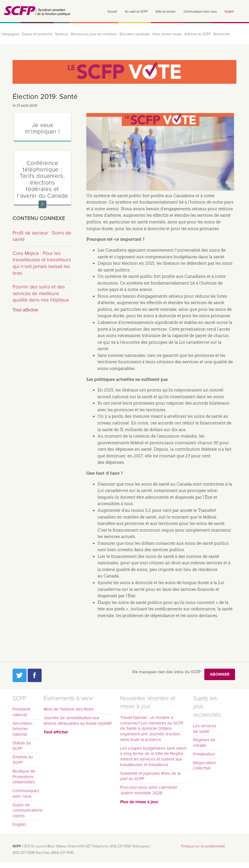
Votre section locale (167, 34)
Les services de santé (205, 729)
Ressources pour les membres (94, 34)
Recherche (222, 34)
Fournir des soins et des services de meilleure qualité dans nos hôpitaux (41, 293)
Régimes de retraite (204, 743)
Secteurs (62, 34)
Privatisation (204, 754)
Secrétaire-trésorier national (23, 729)
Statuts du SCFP (22, 746)
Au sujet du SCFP (136, 12)
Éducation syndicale (135, 34)
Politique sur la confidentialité (203, 846)
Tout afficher (25, 310)
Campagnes (10, 34)
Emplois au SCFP (23, 760)
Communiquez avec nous (200, 12)
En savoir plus (42, 204)
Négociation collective (204, 766)
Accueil (112, 12)
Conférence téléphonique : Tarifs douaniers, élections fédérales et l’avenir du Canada (43, 179)
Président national (21, 712)
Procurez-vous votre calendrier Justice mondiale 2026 (149, 790)
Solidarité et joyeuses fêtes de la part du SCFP (150, 776)
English (229, 12)
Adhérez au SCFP (198, 34)
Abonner (220, 674)
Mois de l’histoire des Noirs (69, 709)
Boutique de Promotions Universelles (24, 777)
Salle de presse (165, 12)
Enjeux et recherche (37, 34)
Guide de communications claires (26, 810)
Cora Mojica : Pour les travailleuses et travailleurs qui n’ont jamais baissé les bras (42, 263)
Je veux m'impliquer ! (42, 128)
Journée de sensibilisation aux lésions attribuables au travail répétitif (78, 721)
